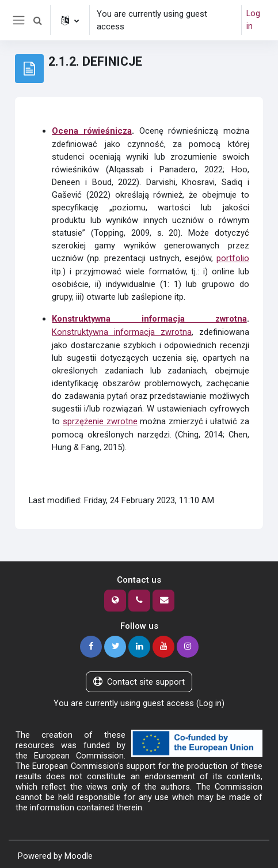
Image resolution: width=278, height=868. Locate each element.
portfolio (233, 258)
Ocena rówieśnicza (92, 131)
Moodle (79, 852)
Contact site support (139, 679)
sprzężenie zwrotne (100, 419)
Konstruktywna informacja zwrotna (149, 318)
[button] (38, 20)
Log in (253, 20)
